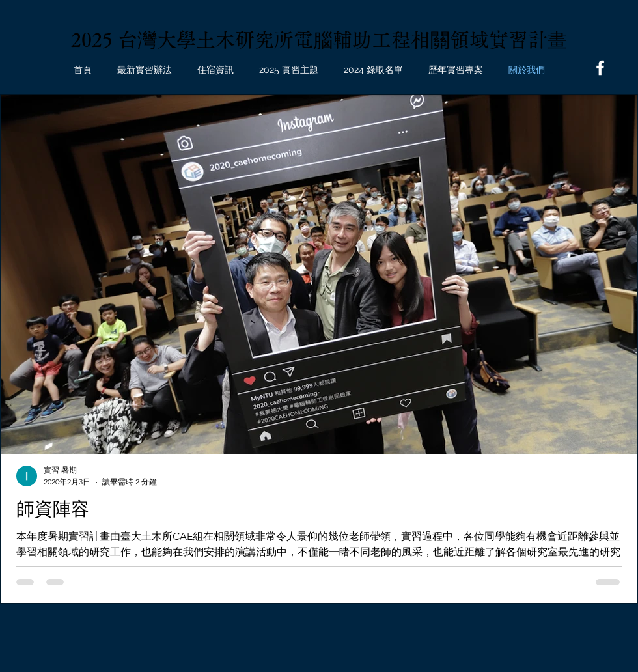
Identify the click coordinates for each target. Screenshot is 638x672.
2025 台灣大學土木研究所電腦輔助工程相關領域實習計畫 (319, 40)
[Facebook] (600, 68)
